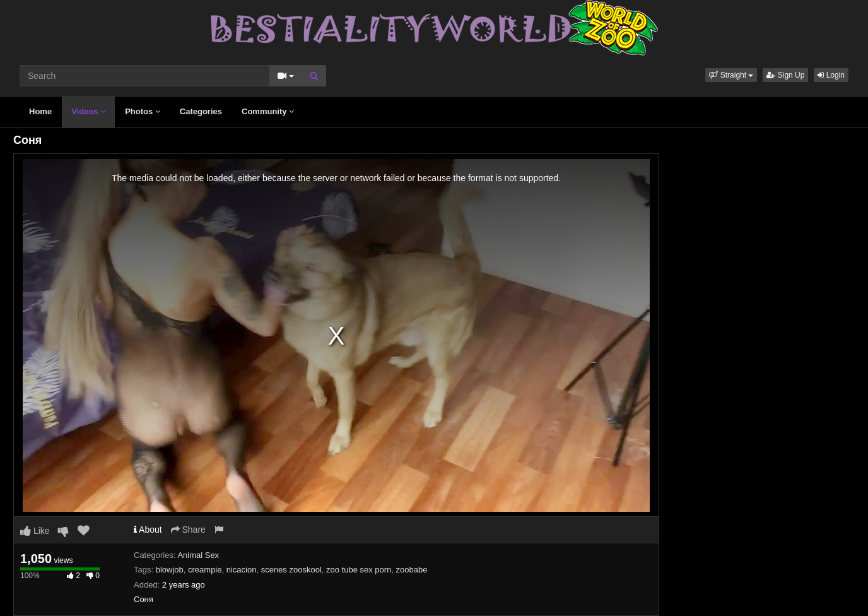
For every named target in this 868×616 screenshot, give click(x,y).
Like (35, 531)
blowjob (170, 570)
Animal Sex (198, 555)
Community (268, 111)
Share (188, 530)
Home (40, 111)
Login (831, 75)
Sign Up (785, 75)
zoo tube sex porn (359, 570)
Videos (88, 111)
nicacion (242, 570)
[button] (731, 75)
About (148, 530)
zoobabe (412, 570)
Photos (143, 111)
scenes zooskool (291, 570)
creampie (205, 570)
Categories (201, 111)
